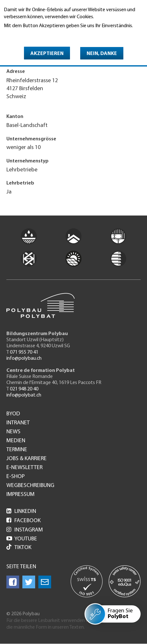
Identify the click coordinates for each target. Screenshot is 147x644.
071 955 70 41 (24, 352)
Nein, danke (102, 54)
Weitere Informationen (31, 35)
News (13, 432)
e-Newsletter (24, 468)
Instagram (25, 530)
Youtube (22, 539)
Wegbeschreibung (30, 486)
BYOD (13, 414)
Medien (16, 441)
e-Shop (15, 477)
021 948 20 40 (24, 389)
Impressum (20, 495)
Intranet (18, 423)
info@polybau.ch (24, 358)
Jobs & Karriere (27, 459)
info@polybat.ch (24, 395)
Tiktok (19, 548)
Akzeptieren (47, 54)
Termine (17, 450)
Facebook (23, 521)
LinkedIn (21, 511)
